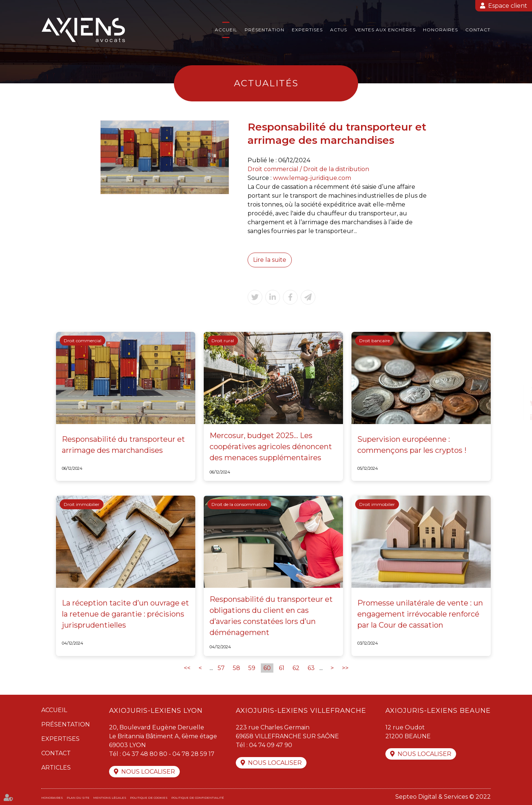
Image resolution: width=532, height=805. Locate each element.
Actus (339, 30)
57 (221, 668)
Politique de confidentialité (198, 798)
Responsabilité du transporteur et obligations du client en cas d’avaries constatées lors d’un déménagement (271, 616)
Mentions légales (110, 798)
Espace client (508, 6)
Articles (56, 768)
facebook (517, 388)
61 (282, 668)
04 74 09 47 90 (271, 745)
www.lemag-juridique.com (312, 178)
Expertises (307, 30)
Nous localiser (148, 772)
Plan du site (78, 798)
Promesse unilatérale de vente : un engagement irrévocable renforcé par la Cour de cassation (420, 614)
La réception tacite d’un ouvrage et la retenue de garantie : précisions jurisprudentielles (125, 614)
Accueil (226, 30)
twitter (517, 403)
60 (267, 668)
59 (252, 668)
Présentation (265, 30)
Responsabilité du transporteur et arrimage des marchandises (123, 445)
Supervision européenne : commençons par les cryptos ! (412, 445)
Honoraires (440, 30)
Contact (478, 30)
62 (296, 668)
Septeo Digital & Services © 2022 (443, 797)
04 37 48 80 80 (145, 754)
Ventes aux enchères (385, 30)
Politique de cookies (149, 798)
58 (237, 668)
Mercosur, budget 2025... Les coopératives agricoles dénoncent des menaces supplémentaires (271, 447)
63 (311, 668)
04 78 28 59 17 (193, 754)
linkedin (517, 417)
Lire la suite (270, 260)
